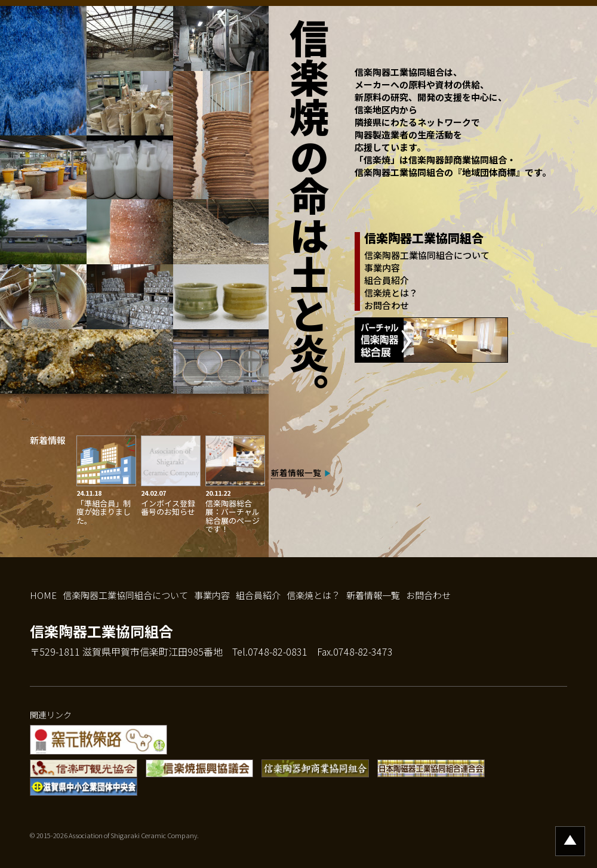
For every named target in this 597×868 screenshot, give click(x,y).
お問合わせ (387, 305)
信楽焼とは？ (391, 293)
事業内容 (382, 268)
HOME (43, 595)
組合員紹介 (387, 280)
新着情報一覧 (296, 472)
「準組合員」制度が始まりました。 (104, 512)
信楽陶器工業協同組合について (427, 255)
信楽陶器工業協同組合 (101, 631)
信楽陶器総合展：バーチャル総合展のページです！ (233, 516)
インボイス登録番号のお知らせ (168, 507)
